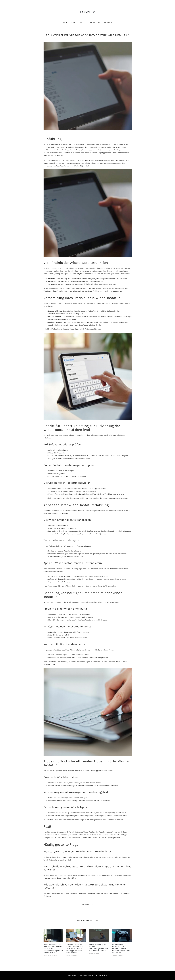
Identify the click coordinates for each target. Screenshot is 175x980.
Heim (65, 22)
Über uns (74, 22)
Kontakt (84, 22)
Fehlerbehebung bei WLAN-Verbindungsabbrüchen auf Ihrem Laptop (99, 947)
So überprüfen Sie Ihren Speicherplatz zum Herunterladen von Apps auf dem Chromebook (75, 948)
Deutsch (107, 22)
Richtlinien (95, 22)
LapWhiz (88, 12)
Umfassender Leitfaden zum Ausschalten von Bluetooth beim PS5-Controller (121, 948)
